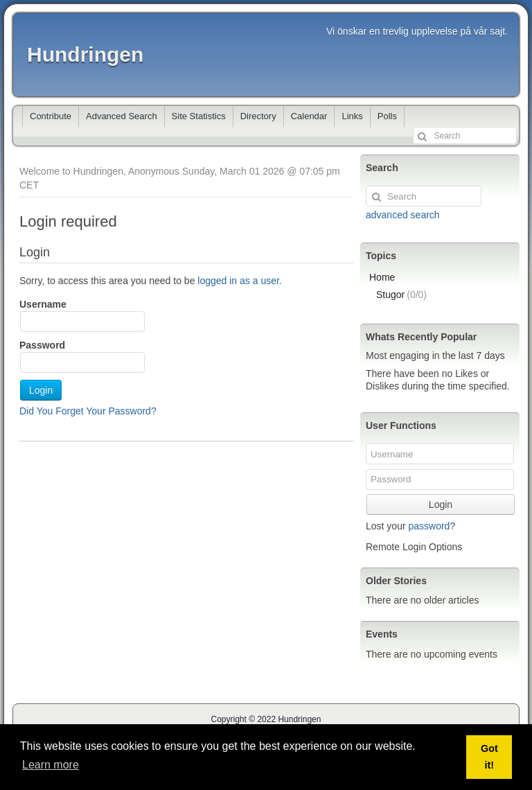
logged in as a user (238, 281)
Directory (258, 116)
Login (41, 390)
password (429, 526)
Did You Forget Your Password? (88, 411)
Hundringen (85, 54)
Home (382, 277)
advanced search (403, 215)
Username (43, 304)
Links (352, 116)
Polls (387, 116)
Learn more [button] (51, 765)
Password (42, 345)
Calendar (309, 116)
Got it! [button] (489, 757)
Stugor (401, 295)
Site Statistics (199, 116)
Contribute (51, 116)
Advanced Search (122, 116)
